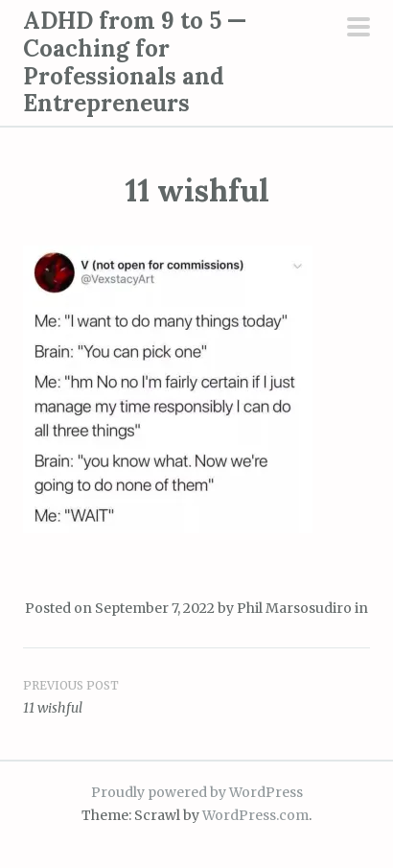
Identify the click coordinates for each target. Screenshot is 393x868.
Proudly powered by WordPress (197, 792)
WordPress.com (255, 815)
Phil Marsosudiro (294, 608)
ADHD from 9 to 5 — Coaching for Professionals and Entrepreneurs (135, 62)
